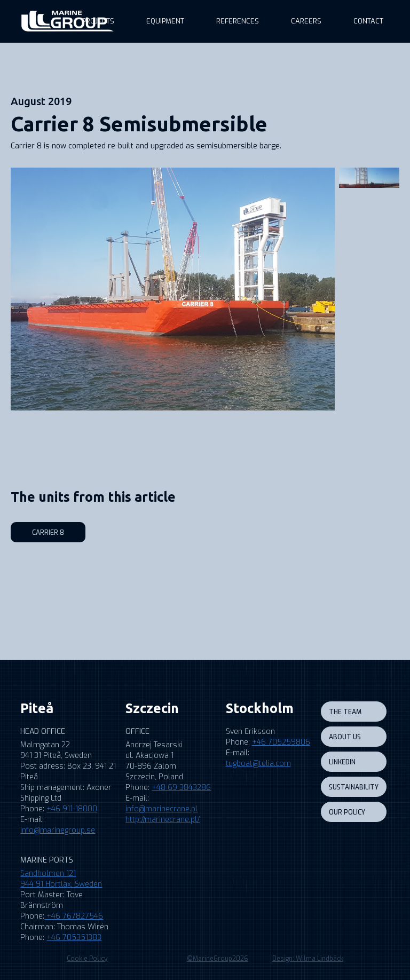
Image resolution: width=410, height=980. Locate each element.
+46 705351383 (74, 938)
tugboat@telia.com (258, 764)
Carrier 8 (48, 533)
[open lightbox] (173, 289)
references (238, 21)
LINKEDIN (342, 762)
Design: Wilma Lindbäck (308, 959)
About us (345, 737)
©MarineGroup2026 (218, 959)
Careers (306, 21)
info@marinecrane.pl (161, 809)
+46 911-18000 (72, 809)
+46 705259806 (281, 742)
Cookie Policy (87, 959)
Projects (98, 21)
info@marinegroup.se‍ (58, 830)
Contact (368, 21)
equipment (165, 21)
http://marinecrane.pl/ (163, 820)
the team (345, 712)
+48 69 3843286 (181, 788)
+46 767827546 (74, 916)
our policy (347, 812)
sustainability (354, 787)
